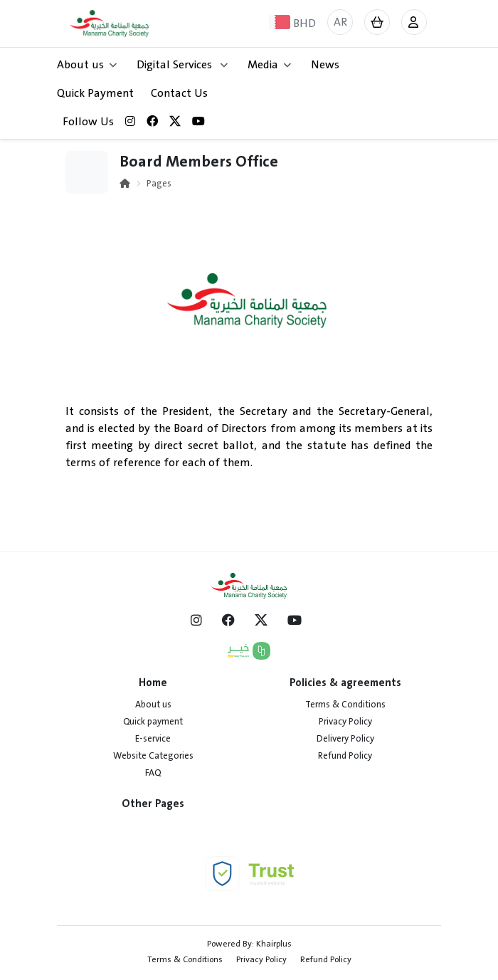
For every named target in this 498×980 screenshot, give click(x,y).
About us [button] (87, 65)
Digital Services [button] (182, 65)
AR (340, 22)
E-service (153, 739)
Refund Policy (345, 756)
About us (153, 705)
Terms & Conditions (345, 705)
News (325, 65)
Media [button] (269, 65)
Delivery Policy (345, 739)
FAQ (153, 773)
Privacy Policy (345, 722)
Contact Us (179, 93)
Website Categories (153, 756)
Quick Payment (95, 93)
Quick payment (153, 722)
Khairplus (274, 944)
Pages (159, 184)
